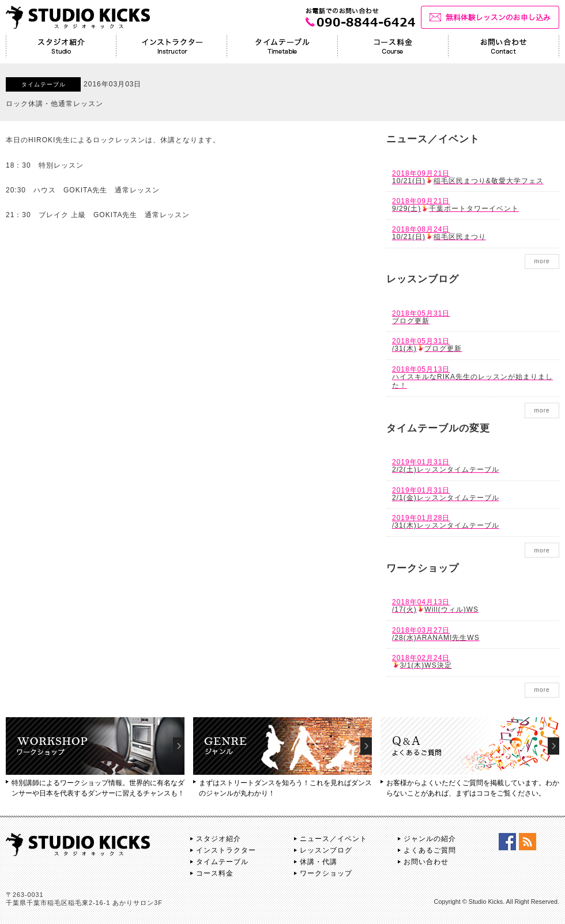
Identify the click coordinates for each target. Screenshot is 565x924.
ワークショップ (326, 873)
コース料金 (215, 873)
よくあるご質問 (430, 850)
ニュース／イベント (334, 839)
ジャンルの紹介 (430, 839)
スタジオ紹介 (219, 839)
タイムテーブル (222, 862)
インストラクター (226, 850)
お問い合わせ (426, 862)
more (542, 261)
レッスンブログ (326, 850)
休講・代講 (319, 862)
